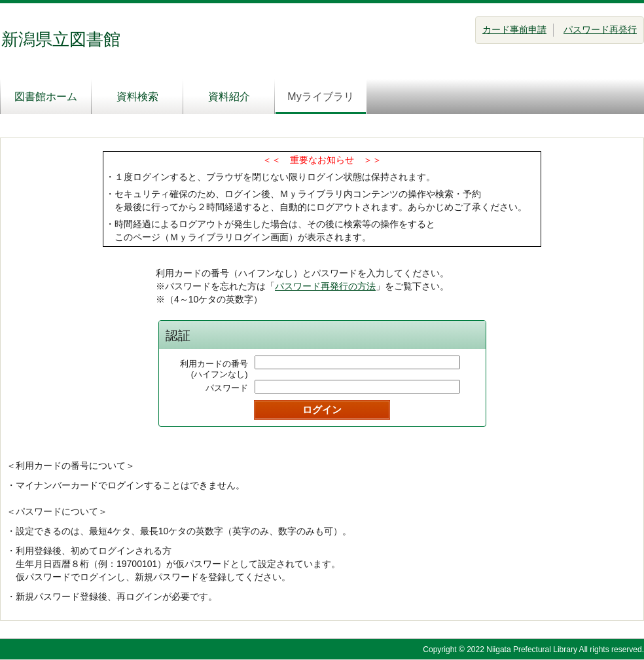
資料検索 (137, 97)
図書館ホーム (46, 97)
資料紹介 (229, 97)
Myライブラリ (320, 97)
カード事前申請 (514, 29)
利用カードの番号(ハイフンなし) (214, 369)
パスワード (227, 388)
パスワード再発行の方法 (325, 286)
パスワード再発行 (600, 29)
